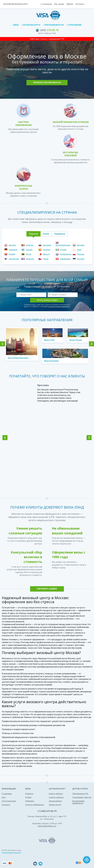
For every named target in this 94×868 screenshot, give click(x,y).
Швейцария (65, 259)
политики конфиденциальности (59, 306)
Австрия (12, 245)
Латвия (12, 254)
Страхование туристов (82, 797)
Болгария (47, 245)
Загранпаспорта (32, 25)
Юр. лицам (59, 4)
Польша (81, 254)
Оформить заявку (47, 589)
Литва (29, 254)
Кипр (79, 250)
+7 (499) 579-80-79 (47, 811)
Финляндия (14, 259)
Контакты (80, 4)
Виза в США (49, 340)
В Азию (28, 797)
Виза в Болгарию (51, 361)
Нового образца (56, 794)
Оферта (70, 4)
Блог (4, 797)
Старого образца (56, 797)
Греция (29, 250)
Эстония (81, 259)
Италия (63, 250)
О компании (46, 4)
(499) (49, 30)
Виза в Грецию (76, 340)
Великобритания (63, 245)
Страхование (75, 25)
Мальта (46, 254)
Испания (47, 250)
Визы (16, 25)
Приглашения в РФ (54, 25)
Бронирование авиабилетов (78, 802)
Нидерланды (66, 254)
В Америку (30, 801)
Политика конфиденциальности (11, 853)
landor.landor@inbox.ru (47, 826)
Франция (30, 259)
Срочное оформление (35, 805)
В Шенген (29, 794)
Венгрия (81, 245)
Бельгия (29, 245)
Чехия (46, 259)
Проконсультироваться (47, 82)
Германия (13, 250)
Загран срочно (55, 805)
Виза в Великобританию (18, 358)
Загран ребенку (55, 801)
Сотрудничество (9, 801)
